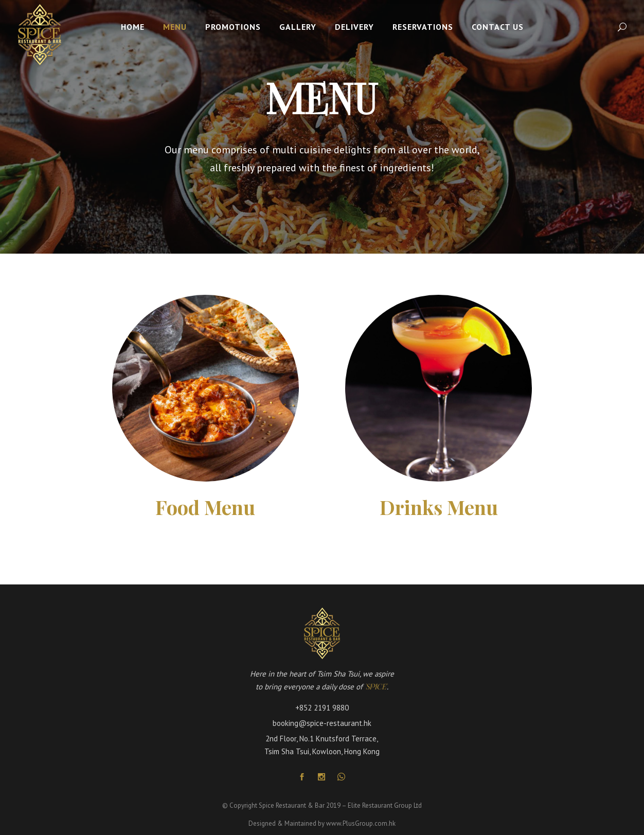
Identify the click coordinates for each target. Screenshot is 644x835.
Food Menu (205, 507)
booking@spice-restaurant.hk (322, 723)
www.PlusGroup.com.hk (361, 823)
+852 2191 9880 (322, 708)
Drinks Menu (439, 507)
